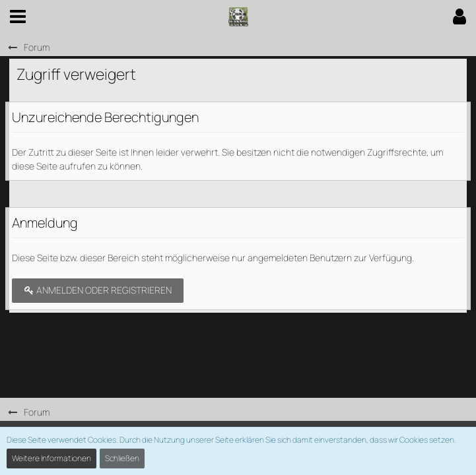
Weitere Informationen (51, 458)
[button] (18, 16)
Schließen (122, 458)
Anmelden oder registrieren (98, 290)
